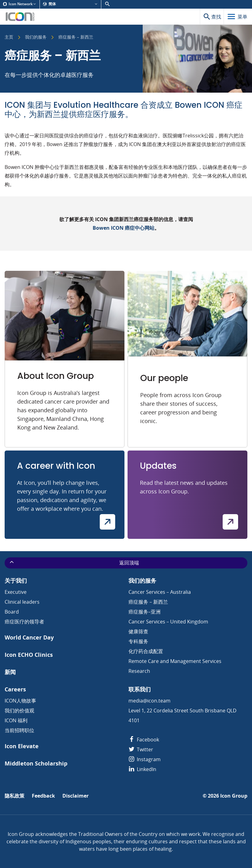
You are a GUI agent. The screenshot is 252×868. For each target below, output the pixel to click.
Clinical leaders (22, 602)
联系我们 (140, 689)
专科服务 (138, 641)
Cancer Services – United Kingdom (168, 622)
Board (12, 612)
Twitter (141, 749)
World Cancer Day (29, 637)
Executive (16, 592)
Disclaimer (76, 796)
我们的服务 (36, 37)
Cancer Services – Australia (160, 592)
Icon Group (234, 796)
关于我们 (16, 581)
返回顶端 (74, 563)
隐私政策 (15, 796)
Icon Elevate (22, 746)
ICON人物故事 (20, 701)
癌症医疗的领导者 (24, 622)
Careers (15, 689)
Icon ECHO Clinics (29, 655)
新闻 (10, 672)
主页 (9, 37)
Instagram (145, 759)
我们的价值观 (19, 711)
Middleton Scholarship (36, 763)
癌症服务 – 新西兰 (148, 602)
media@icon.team (149, 701)
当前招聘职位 (19, 730)
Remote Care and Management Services (175, 661)
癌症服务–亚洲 (145, 612)
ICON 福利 (16, 720)
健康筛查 (138, 631)
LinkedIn (142, 769)
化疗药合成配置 (146, 651)
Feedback (43, 796)
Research (139, 671)
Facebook (144, 740)
